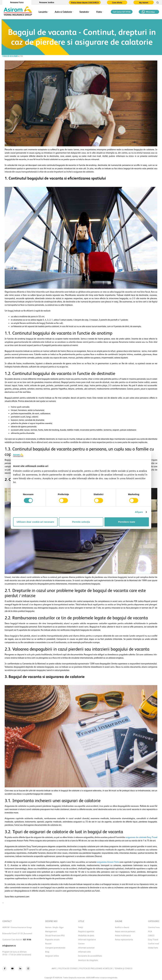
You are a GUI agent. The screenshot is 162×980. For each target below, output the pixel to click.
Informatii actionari (86, 948)
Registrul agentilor (86, 932)
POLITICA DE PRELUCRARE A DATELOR (96, 969)
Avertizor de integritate (88, 960)
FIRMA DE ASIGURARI (10, 56)
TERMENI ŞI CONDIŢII (123, 969)
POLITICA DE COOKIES (68, 969)
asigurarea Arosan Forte (108, 862)
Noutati (48, 944)
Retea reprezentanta (124, 940)
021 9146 (27, 940)
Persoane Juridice (47, 2)
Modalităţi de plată (86, 936)
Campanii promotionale (55, 948)
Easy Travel (153, 940)
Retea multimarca (123, 936)
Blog (47, 952)
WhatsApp (148, 12)
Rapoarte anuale (52, 940)
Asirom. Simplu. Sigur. (55, 927)
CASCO (151, 936)
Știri (21, 56)
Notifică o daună (122, 927)
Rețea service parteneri (125, 932)
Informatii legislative (87, 940)
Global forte (153, 948)
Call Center (122, 12)
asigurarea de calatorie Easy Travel (141, 837)
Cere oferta (117, 3)
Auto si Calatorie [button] (63, 12)
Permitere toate (127, 522)
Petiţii (81, 927)
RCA (150, 932)
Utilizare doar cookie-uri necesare (35, 522)
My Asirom (144, 3)
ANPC (54, 969)
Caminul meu (154, 927)
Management (51, 932)
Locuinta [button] (43, 12)
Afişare (139, 512)
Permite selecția (81, 522)
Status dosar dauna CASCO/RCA (85, 3)
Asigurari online (52, 956)
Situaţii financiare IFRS (55, 936)
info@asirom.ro (9, 946)
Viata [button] (99, 12)
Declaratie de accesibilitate (90, 956)
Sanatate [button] (84, 12)
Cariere (81, 944)
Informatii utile (84, 952)
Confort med (153, 944)
